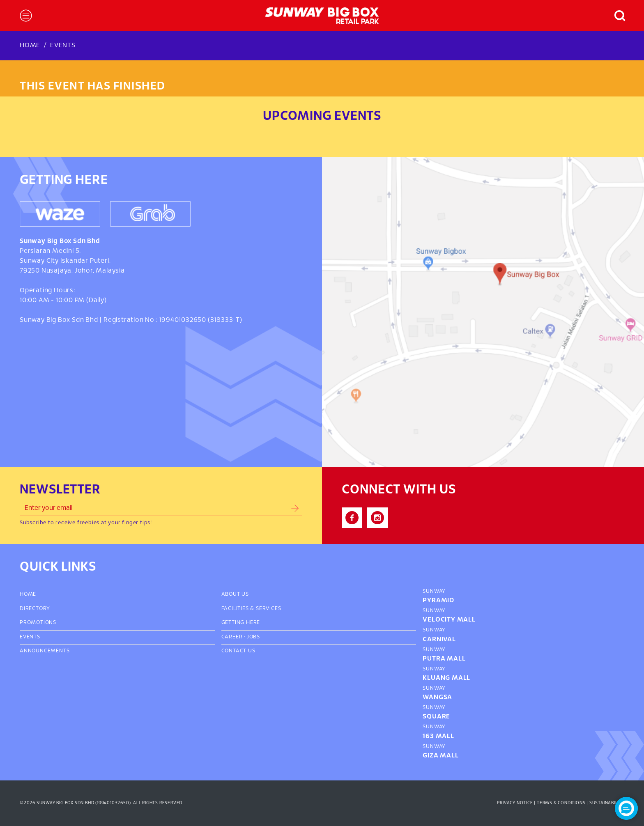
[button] (616, 16)
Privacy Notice (515, 803)
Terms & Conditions (561, 803)
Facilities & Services (251, 609)
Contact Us (238, 651)
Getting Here (241, 623)
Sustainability (607, 803)
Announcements (45, 651)
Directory (35, 609)
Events (63, 45)
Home (30, 45)
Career (232, 637)
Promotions (38, 623)
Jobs (253, 637)
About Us (235, 594)
